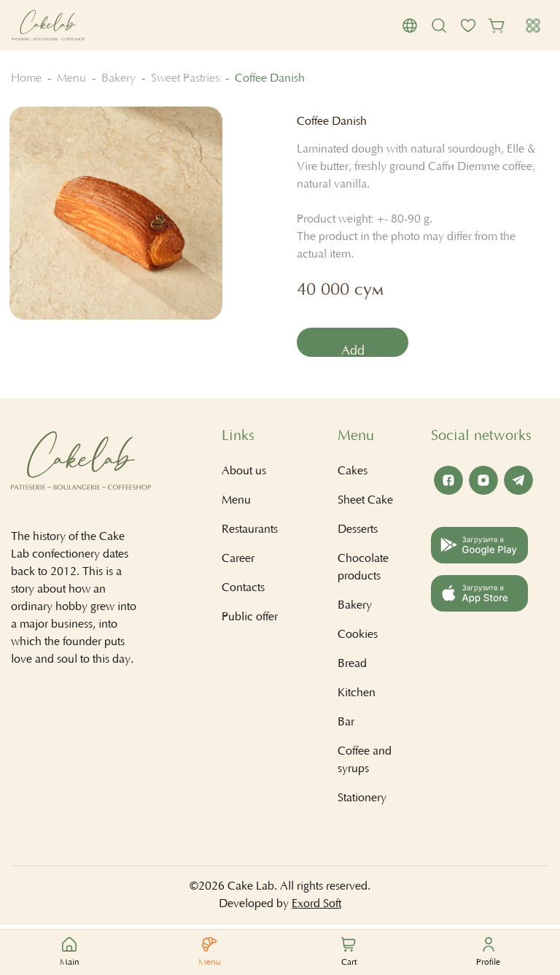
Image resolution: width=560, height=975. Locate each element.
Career (238, 563)
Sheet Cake (365, 504)
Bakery (118, 79)
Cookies (358, 639)
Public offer (250, 621)
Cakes (353, 475)
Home (26, 79)
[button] (410, 26)
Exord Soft (316, 908)
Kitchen (357, 697)
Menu (71, 79)
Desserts (358, 533)
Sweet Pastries (185, 79)
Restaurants (250, 533)
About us (244, 475)
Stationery (362, 802)
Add (355, 353)
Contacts (243, 592)
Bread (352, 668)
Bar (346, 726)
